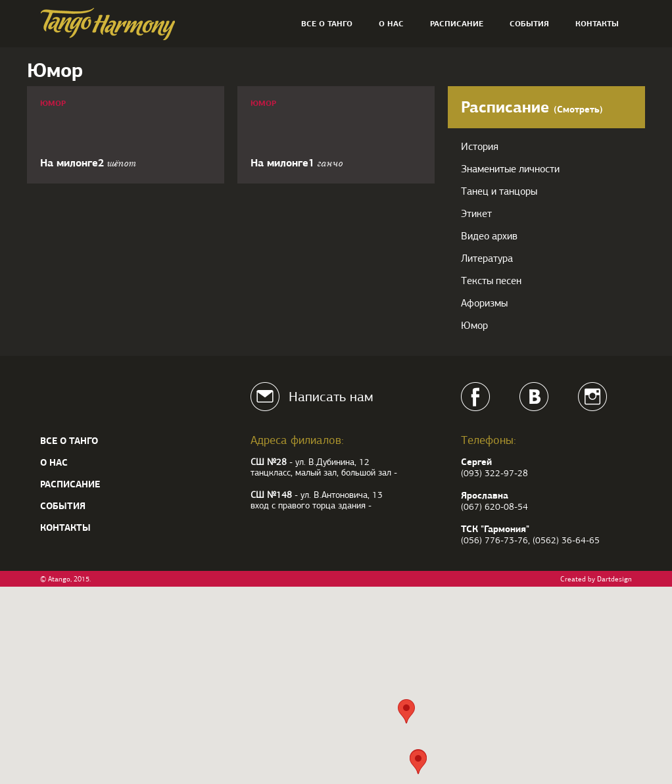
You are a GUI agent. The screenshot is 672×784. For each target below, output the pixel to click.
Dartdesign (614, 579)
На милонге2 (88, 162)
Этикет (476, 214)
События (529, 24)
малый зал (316, 473)
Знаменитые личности (510, 169)
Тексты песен (491, 281)
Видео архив (489, 236)
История (480, 147)
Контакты (597, 24)
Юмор (53, 103)
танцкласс (271, 473)
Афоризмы (484, 303)
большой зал (366, 473)
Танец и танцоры (499, 191)
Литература (487, 258)
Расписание (457, 24)
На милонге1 (297, 162)
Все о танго (327, 24)
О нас (391, 24)
